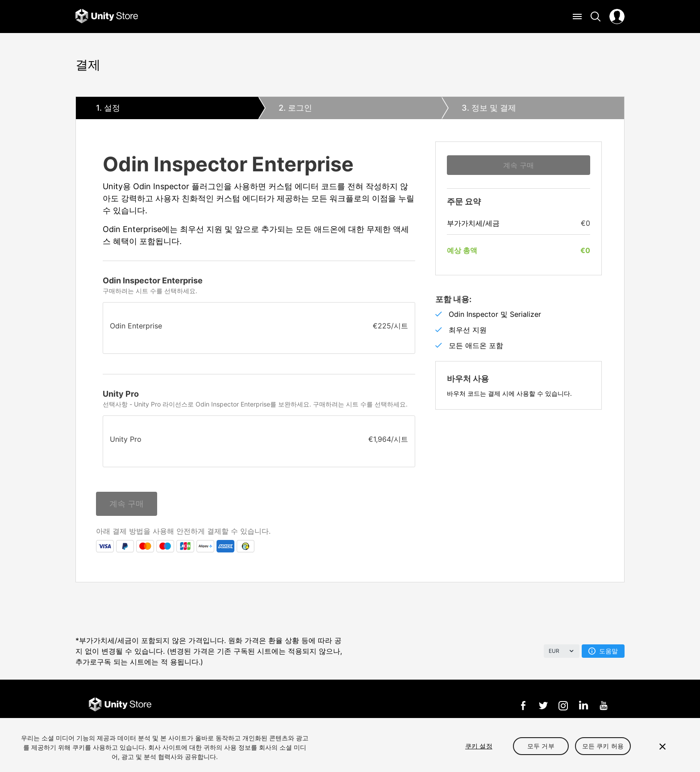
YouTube (603, 705)
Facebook (523, 705)
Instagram (563, 705)
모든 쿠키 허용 (603, 746)
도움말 (603, 651)
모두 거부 (541, 746)
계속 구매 (127, 504)
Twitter (543, 705)
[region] (350, 745)
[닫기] (662, 747)
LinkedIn (583, 705)
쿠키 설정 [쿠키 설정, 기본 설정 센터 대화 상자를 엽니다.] (479, 746)
